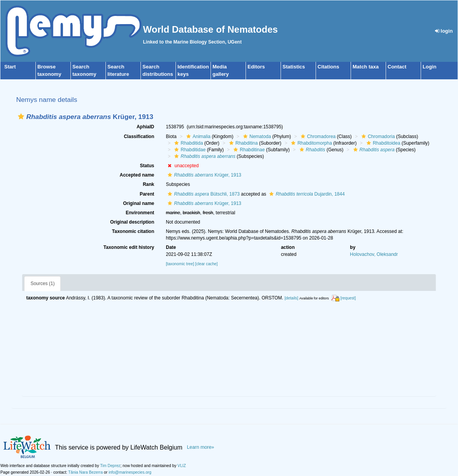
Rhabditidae (189, 150)
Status (147, 166)
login (444, 31)
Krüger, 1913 (204, 175)
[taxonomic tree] (180, 264)
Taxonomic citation (133, 231)
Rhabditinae (248, 150)
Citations (328, 67)
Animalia (197, 136)
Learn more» (200, 447)
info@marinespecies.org (130, 472)
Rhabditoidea (383, 143)
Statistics (294, 67)
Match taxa (366, 67)
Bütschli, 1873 (203, 194)
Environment (140, 213)
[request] (348, 298)
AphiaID (145, 127)
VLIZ (182, 466)
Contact (397, 67)
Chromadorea (317, 136)
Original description (132, 222)
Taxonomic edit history (129, 247)
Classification (139, 136)
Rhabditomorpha (311, 143)
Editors (256, 67)
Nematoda (256, 136)
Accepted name (137, 175)
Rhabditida (188, 143)
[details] (291, 298)
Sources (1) (42, 283)
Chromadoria (377, 136)
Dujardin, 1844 (306, 194)
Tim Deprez (110, 466)
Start (10, 67)
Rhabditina (242, 143)
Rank (148, 184)
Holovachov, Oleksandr (374, 254)
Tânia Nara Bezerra (85, 472)
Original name (139, 203)
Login (429, 67)
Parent (147, 194)
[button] (21, 116)
